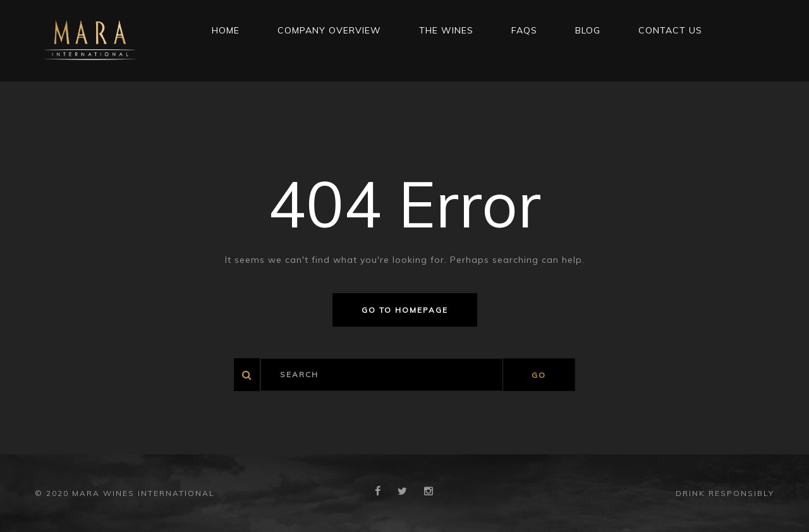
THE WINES (446, 30)
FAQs (524, 30)
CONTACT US (670, 30)
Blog (588, 30)
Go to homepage (405, 310)
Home (226, 30)
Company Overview (329, 30)
